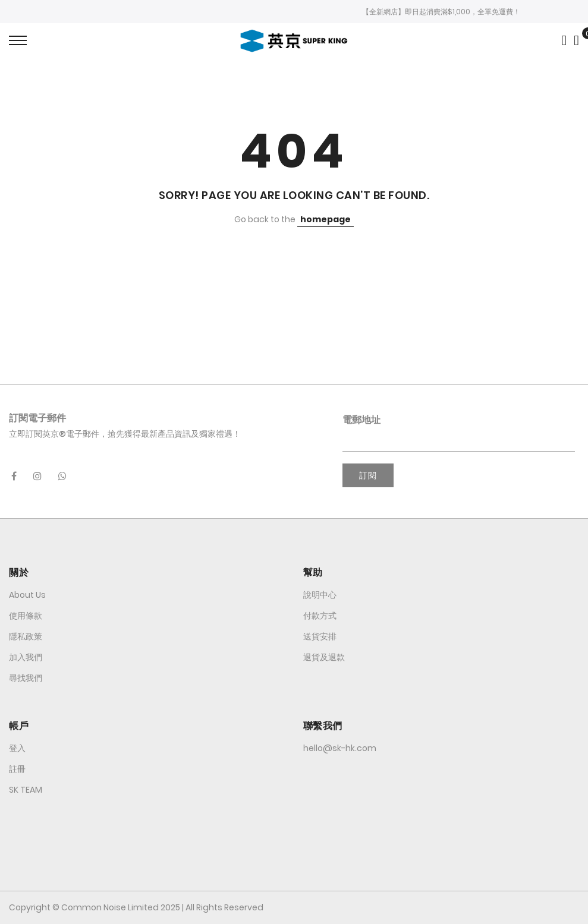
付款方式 (320, 616)
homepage (326, 219)
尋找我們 (26, 678)
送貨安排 (320, 636)
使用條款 (26, 616)
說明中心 (320, 595)
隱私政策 (26, 636)
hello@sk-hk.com (340, 748)
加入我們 (26, 657)
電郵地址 (361, 420)
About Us (27, 595)
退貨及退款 (324, 657)
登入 (17, 748)
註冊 (17, 769)
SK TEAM (26, 790)
